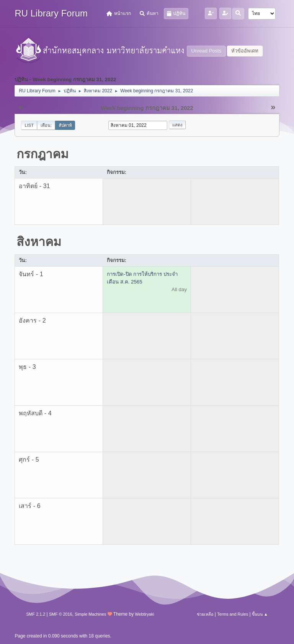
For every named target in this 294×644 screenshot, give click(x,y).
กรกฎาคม (42, 154)
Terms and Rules (233, 614)
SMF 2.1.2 (36, 614)
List (29, 125)
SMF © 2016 (61, 614)
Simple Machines (90, 614)
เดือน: (46, 125)
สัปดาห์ (65, 125)
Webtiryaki (144, 614)
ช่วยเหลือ (205, 614)
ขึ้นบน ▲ (260, 614)
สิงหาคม (39, 242)
